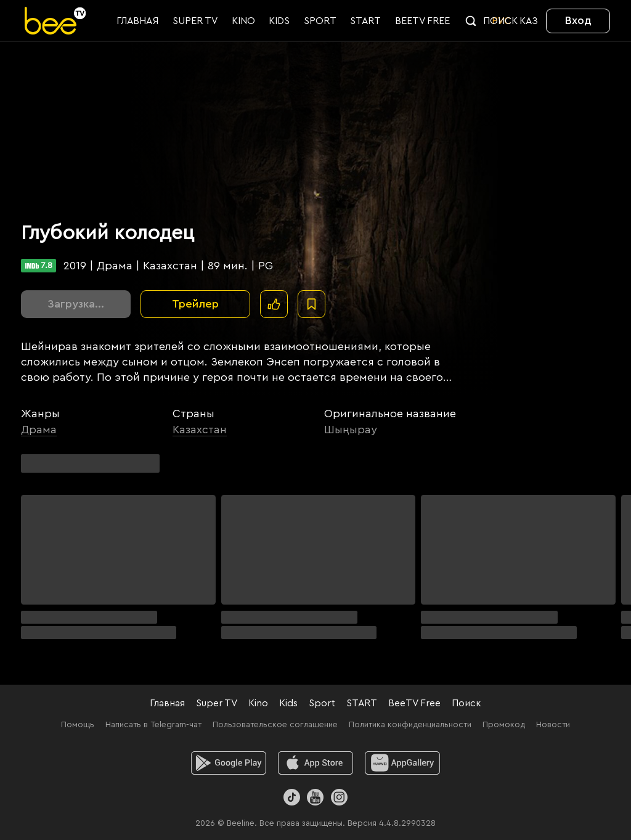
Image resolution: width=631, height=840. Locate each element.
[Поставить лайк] (274, 304)
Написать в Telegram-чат (153, 725)
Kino (258, 703)
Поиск (466, 703)
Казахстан (200, 430)
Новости (553, 725)
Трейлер (195, 304)
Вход (578, 20)
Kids (288, 703)
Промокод (504, 725)
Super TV (217, 703)
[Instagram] (339, 797)
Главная (167, 703)
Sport (322, 703)
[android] (229, 763)
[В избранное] (311, 304)
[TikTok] (292, 797)
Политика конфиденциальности (410, 725)
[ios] (316, 763)
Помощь (78, 725)
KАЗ (529, 21)
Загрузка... (76, 304)
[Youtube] (315, 797)
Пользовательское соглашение (275, 725)
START (362, 703)
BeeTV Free (414, 703)
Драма (39, 430)
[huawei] (402, 763)
